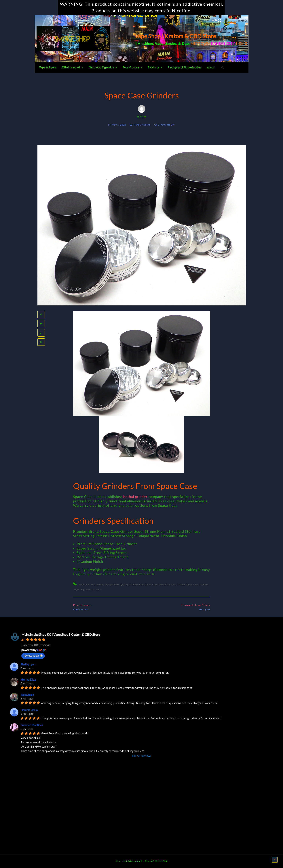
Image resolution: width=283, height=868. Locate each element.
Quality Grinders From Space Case (139, 585)
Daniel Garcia (29, 710)
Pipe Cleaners (82, 605)
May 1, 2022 (119, 125)
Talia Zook (27, 695)
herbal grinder (135, 497)
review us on (33, 656)
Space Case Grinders (197, 585)
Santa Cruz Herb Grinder (172, 585)
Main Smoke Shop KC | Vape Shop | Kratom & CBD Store (61, 634)
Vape (159, 43)
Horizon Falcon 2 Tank (196, 605)
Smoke (171, 43)
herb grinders (112, 585)
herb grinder (97, 585)
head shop (84, 585)
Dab (185, 43)
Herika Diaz (28, 679)
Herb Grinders (142, 125)
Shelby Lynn (28, 664)
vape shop (79, 589)
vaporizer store (94, 589)
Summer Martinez (32, 725)
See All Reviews (142, 756)
